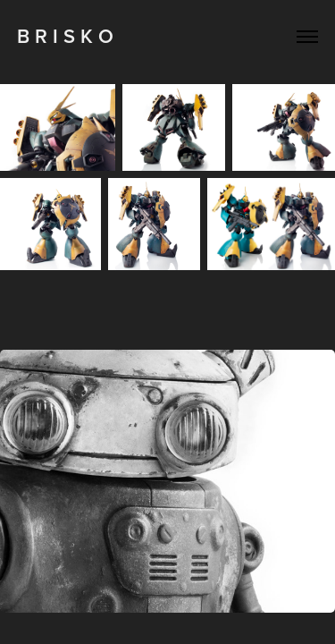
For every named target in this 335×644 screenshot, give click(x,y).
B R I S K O (65, 36)
